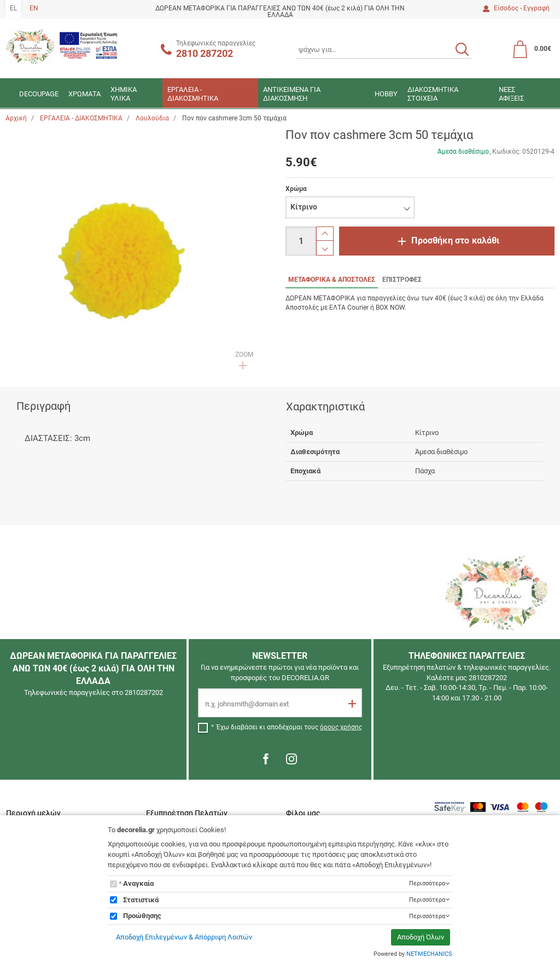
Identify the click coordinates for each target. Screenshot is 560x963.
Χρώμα (296, 189)
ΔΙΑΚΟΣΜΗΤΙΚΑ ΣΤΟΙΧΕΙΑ (433, 94)
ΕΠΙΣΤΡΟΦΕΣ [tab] (402, 280)
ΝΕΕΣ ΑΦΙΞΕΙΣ (511, 94)
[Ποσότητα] (301, 241)
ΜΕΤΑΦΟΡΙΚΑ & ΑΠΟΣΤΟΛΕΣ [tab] (332, 280)
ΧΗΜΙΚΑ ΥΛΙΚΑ (124, 94)
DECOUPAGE (39, 94)
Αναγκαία (138, 883)
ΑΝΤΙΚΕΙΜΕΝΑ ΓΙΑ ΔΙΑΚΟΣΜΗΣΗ (292, 94)
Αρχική (16, 118)
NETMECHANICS (429, 954)
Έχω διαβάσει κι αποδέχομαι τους (289, 727)
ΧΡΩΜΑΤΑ (84, 94)
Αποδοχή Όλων (421, 937)
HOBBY (386, 94)
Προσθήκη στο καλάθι (455, 240)
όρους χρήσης (341, 727)
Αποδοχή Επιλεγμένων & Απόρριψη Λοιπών (184, 937)
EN (34, 8)
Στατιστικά (141, 900)
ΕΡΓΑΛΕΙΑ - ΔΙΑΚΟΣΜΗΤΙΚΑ (193, 94)
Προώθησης (142, 916)
